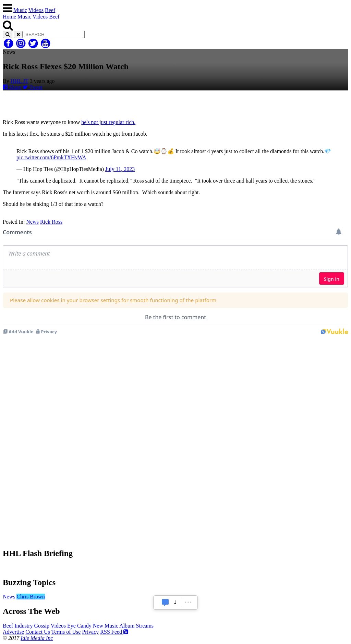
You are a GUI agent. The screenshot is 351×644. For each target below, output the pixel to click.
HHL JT (20, 81)
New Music (106, 626)
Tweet (33, 87)
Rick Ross (51, 222)
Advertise (13, 632)
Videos (36, 10)
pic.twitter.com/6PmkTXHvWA (51, 157)
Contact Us (38, 632)
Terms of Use (66, 632)
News (32, 222)
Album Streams (136, 626)
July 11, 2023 (120, 169)
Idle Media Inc (37, 638)
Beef (50, 10)
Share (12, 87)
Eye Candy (79, 626)
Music (20, 10)
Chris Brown (31, 597)
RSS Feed (114, 632)
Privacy (90, 632)
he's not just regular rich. (108, 122)
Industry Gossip (32, 626)
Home (9, 17)
